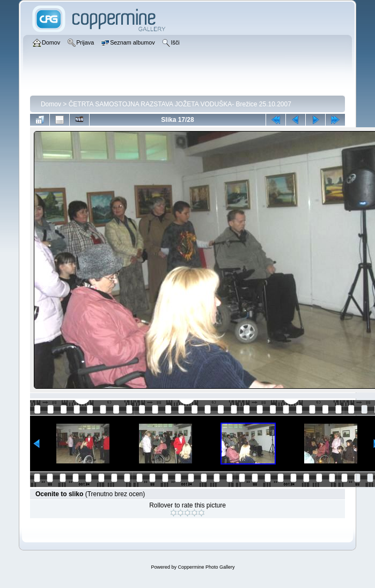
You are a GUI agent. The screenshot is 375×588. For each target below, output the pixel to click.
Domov (51, 104)
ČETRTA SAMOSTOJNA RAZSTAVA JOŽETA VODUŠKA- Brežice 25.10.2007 (180, 104)
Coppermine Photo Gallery (206, 567)
